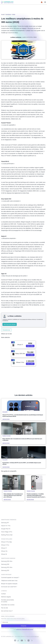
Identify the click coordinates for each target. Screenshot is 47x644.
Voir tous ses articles (10, 324)
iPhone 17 (4, 548)
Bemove (37, 636)
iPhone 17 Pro (5, 545)
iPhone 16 (4, 554)
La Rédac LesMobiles (16, 37)
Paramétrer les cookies (8, 605)
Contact (3, 594)
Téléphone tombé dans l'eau (9, 581)
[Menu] (45, 2)
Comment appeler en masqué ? (10, 577)
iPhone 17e (4, 551)
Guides (14, 14)
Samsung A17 (5, 523)
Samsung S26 (5, 564)
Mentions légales (6, 597)
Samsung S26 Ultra (7, 561)
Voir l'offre (30, 346)
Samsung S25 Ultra (7, 567)
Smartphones (6, 330)
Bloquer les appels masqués (9, 584)
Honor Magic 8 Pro (7, 532)
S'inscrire (23, 626)
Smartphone (8, 14)
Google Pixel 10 (6, 529)
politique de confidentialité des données (25, 629)
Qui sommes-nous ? (7, 611)
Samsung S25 (5, 570)
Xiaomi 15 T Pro (6, 526)
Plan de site (5, 608)
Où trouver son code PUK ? (9, 587)
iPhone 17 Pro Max (7, 542)
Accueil (3, 14)
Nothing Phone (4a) (7, 535)
